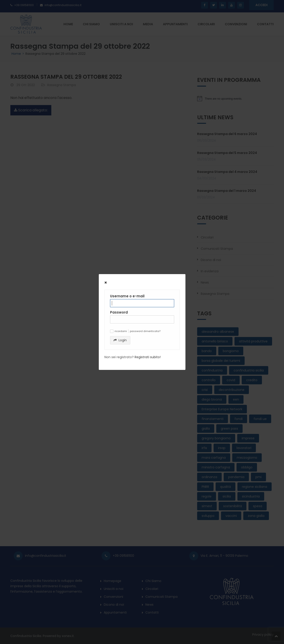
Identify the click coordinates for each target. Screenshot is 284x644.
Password (119, 312)
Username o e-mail (127, 296)
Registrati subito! (148, 357)
